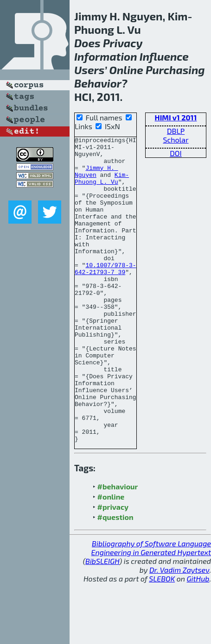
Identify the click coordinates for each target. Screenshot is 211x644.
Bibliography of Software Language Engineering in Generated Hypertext (151, 609)
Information (106, 56)
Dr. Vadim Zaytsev (179, 631)
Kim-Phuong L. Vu (102, 187)
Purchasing (175, 70)
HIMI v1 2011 (176, 117)
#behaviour (118, 547)
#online (111, 558)
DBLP (176, 131)
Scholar (176, 140)
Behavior (98, 83)
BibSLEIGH (102, 622)
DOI (176, 153)
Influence (164, 56)
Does (87, 43)
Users (89, 70)
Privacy (123, 43)
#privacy (113, 568)
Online (126, 70)
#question (115, 578)
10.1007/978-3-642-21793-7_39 (105, 295)
